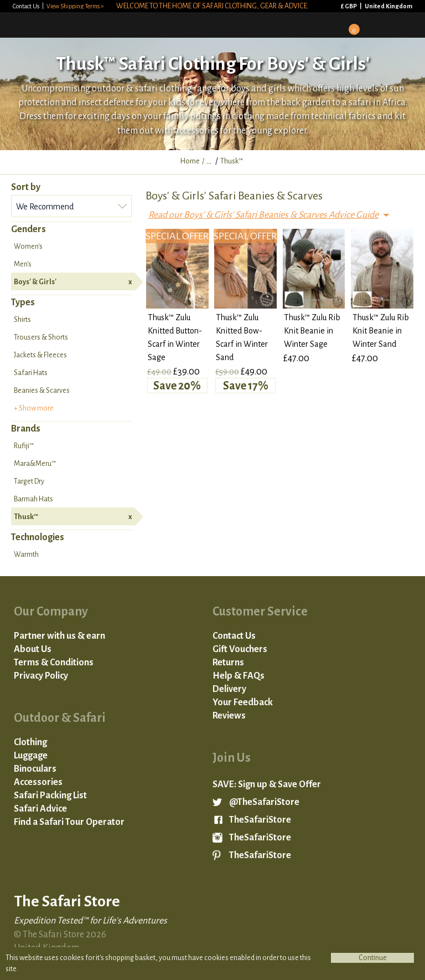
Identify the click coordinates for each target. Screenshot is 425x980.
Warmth (26, 555)
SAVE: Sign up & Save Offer (267, 784)
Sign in (321, 24)
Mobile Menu (409, 24)
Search (380, 24)
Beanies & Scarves (42, 391)
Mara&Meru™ (35, 464)
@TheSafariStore (264, 802)
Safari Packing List (50, 796)
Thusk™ (73, 517)
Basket (350, 25)
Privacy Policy (41, 676)
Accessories (38, 782)
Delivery (229, 689)
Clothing (30, 742)
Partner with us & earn (59, 636)
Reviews (229, 716)
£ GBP (349, 6)
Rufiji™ (24, 446)
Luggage (31, 756)
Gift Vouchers (240, 649)
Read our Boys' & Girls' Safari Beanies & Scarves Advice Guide (263, 215)
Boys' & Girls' (73, 282)
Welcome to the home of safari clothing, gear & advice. (212, 6)
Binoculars (35, 769)
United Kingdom (388, 6)
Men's (23, 264)
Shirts (22, 320)
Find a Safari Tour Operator (69, 822)
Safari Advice (40, 809)
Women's (28, 247)
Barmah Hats (33, 499)
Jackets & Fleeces (40, 355)
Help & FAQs (239, 676)
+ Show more (34, 408)
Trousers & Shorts (41, 337)
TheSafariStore (260, 820)
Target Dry (29, 481)
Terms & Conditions (54, 663)
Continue (373, 958)
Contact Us (27, 6)
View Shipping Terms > (75, 6)
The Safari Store (68, 24)
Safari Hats (31, 373)
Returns (228, 663)
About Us (33, 649)
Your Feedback (243, 702)
